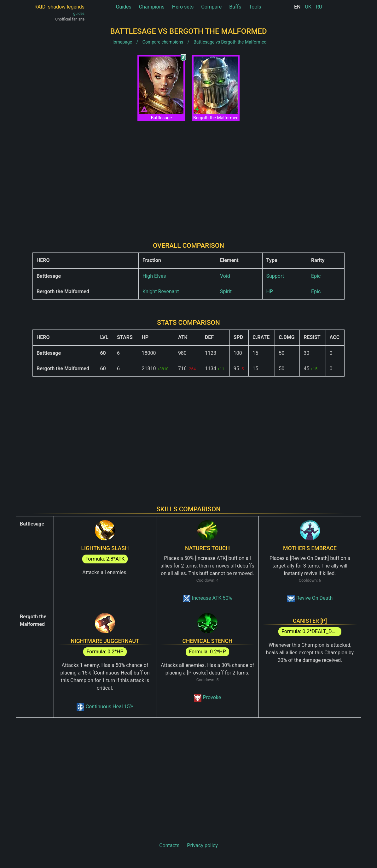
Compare (211, 7)
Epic (316, 276)
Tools (255, 7)
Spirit (226, 291)
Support (275, 276)
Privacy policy (202, 845)
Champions (152, 7)
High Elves (154, 276)
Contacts (169, 845)
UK (308, 7)
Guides (123, 7)
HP (270, 291)
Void (225, 276)
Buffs (235, 7)
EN (297, 7)
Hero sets (183, 7)
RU (319, 7)
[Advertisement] (188, 176)
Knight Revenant (161, 291)
